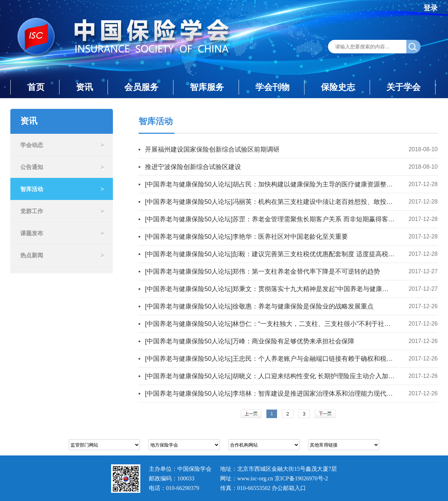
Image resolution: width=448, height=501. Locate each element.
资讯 (84, 87)
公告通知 (32, 167)
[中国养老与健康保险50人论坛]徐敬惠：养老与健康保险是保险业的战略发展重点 (259, 306)
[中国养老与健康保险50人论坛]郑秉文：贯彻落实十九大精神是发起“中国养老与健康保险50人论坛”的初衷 (270, 289)
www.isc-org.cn (255, 478)
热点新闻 (32, 255)
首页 (36, 87)
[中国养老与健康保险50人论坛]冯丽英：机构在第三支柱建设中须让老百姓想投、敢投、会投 (270, 202)
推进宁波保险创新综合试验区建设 (193, 167)
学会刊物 (272, 87)
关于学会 (403, 87)
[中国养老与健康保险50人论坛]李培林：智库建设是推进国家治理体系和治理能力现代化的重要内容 (270, 394)
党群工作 (32, 211)
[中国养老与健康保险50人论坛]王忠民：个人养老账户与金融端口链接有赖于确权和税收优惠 (270, 359)
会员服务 (141, 87)
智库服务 (207, 87)
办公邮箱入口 (289, 488)
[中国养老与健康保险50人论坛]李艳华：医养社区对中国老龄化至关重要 (246, 237)
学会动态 (32, 145)
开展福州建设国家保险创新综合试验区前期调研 (212, 149)
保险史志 (338, 87)
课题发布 (32, 233)
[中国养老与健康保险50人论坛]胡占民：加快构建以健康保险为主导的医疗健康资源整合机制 (270, 184)
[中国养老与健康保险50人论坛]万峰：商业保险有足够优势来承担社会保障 (250, 341)
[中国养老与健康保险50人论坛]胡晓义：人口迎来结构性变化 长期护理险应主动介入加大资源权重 (270, 376)
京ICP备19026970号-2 (301, 478)
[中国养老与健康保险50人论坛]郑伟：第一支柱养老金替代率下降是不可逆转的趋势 (262, 271)
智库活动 (32, 189)
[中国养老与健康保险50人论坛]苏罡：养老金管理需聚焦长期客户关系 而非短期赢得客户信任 (270, 219)
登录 (431, 8)
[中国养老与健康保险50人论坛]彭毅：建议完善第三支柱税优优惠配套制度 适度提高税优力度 (270, 254)
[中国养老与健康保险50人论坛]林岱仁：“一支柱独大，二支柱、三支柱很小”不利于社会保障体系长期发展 (270, 324)
